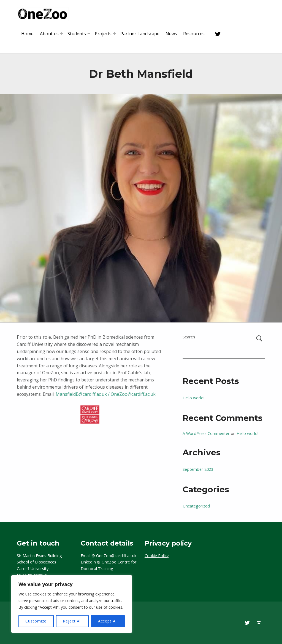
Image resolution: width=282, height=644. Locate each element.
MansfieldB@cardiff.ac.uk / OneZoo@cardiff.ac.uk (106, 394)
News (171, 34)
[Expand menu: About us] (62, 34)
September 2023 (198, 469)
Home (27, 34)
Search (189, 337)
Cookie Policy (157, 556)
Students (77, 34)
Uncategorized (196, 506)
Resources (194, 34)
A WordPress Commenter (206, 433)
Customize (36, 621)
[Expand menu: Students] (89, 34)
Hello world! (193, 398)
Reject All (72, 621)
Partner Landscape (140, 34)
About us (49, 34)
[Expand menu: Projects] (115, 34)
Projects (103, 34)
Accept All (108, 621)
